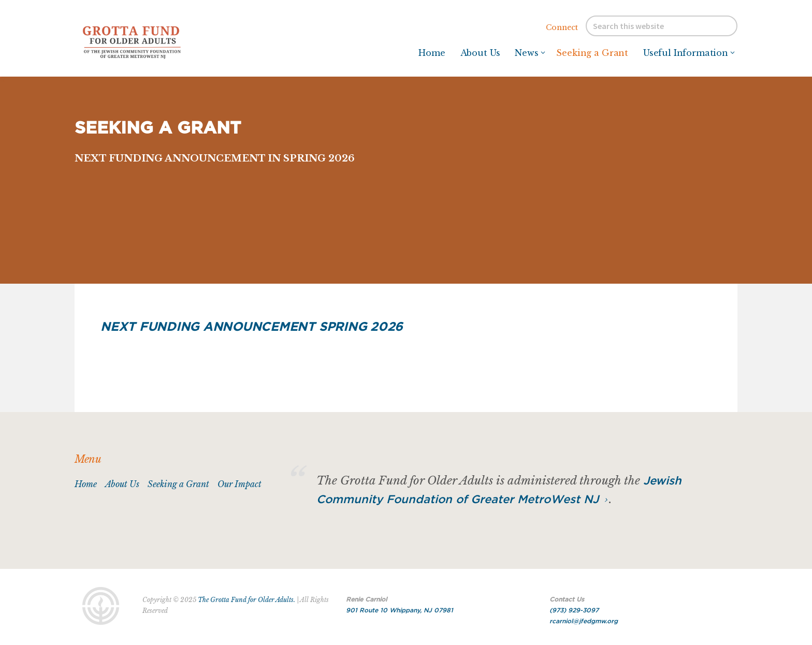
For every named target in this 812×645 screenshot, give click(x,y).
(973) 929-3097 (574, 610)
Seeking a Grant (178, 484)
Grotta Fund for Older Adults (152, 41)
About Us (122, 484)
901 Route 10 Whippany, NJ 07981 (400, 610)
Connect (562, 27)
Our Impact (240, 484)
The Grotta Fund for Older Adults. (247, 600)
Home (86, 484)
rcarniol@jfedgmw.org (584, 621)
